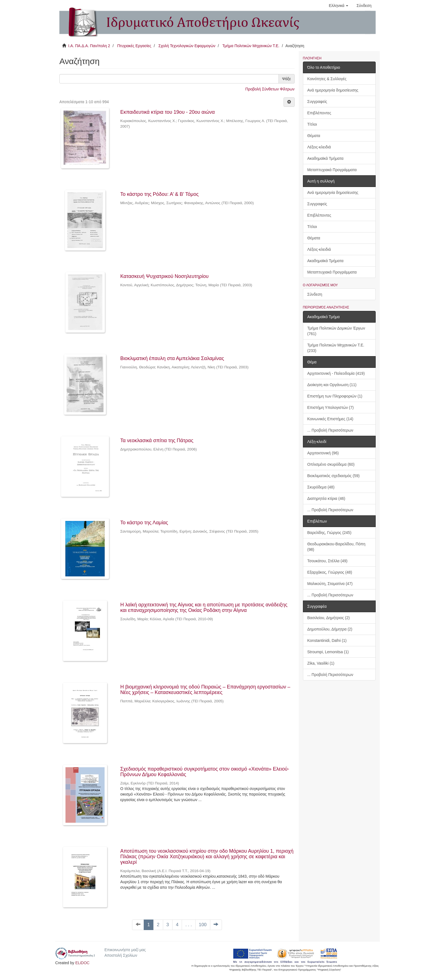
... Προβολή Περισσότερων (330, 430)
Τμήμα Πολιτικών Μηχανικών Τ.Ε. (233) (336, 348)
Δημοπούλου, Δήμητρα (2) (330, 629)
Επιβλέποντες (319, 113)
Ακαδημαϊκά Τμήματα (326, 158)
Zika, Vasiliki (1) (321, 663)
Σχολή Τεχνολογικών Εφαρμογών (187, 46)
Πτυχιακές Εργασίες (134, 46)
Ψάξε (287, 79)
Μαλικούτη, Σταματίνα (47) (330, 584)
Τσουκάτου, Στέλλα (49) (327, 561)
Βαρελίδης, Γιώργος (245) (329, 533)
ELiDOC (82, 963)
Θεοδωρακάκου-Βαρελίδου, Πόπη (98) (336, 547)
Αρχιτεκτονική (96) (323, 453)
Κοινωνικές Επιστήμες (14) (330, 419)
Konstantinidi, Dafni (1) (327, 640)
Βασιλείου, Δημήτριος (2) (329, 618)
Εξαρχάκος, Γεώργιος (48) (330, 572)
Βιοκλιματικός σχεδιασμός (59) (334, 476)
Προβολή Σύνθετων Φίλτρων (270, 89)
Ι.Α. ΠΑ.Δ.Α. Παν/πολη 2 (89, 46)
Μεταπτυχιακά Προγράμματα (332, 170)
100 (203, 925)
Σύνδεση (315, 294)
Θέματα (314, 136)
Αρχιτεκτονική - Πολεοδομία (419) (336, 373)
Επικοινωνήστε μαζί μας (125, 950)
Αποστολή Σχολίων (121, 955)
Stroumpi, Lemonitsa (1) (328, 652)
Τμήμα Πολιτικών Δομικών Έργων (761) (336, 331)
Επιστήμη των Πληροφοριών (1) (335, 396)
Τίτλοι (312, 124)
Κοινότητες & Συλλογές (327, 79)
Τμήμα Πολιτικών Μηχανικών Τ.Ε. (251, 46)
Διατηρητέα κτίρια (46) (326, 498)
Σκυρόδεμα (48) (321, 487)
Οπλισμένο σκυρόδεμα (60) (331, 464)
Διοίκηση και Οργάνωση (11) (332, 385)
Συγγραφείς (317, 102)
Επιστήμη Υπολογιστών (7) (331, 407)
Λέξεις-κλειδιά (319, 147)
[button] (338, 6)
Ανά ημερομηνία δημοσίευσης (333, 90)
